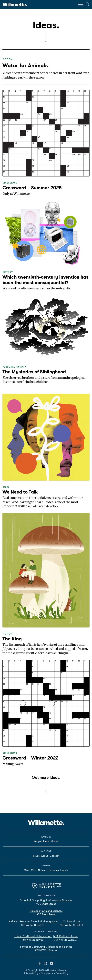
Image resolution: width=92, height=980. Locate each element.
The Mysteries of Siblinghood (34, 372)
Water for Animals (25, 66)
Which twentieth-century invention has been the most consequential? (45, 280)
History (8, 272)
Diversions (10, 183)
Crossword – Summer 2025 (32, 188)
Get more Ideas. (46, 777)
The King (12, 639)
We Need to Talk (20, 492)
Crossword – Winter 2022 (31, 758)
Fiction (7, 59)
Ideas (6, 487)
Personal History (14, 367)
